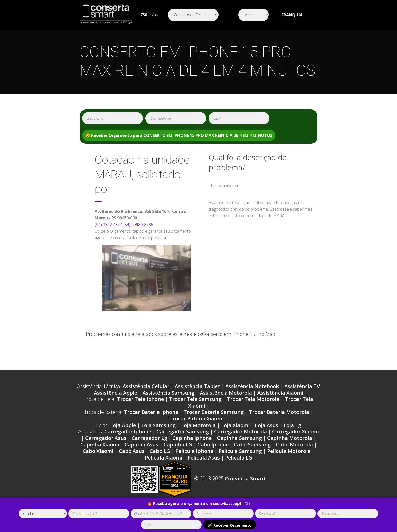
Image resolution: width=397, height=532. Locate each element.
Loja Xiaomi (235, 425)
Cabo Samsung (252, 444)
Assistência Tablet (197, 386)
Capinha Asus (141, 444)
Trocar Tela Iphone (140, 399)
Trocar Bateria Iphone (151, 412)
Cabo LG (160, 451)
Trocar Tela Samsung (195, 399)
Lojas (148, 15)
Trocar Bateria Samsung (214, 412)
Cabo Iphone (213, 444)
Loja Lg (292, 425)
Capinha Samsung (239, 438)
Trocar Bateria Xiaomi (196, 419)
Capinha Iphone (192, 438)
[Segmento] (193, 15)
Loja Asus (267, 425)
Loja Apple (123, 425)
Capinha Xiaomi (100, 444)
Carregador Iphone (128, 432)
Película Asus (204, 458)
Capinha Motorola (290, 438)
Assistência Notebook (252, 386)
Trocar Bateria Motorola (279, 412)
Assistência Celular (146, 386)
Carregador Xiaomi (295, 432)
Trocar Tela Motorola (253, 399)
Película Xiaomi (164, 458)
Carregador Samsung (183, 432)
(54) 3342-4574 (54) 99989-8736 (124, 225)
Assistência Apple (116, 393)
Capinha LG (178, 444)
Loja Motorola (198, 425)
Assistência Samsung (168, 393)
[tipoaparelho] (43, 513)
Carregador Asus (106, 438)
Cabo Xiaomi (98, 451)
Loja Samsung (158, 425)
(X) (247, 503)
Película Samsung (240, 451)
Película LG (239, 458)
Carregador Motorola (241, 432)
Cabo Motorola (294, 444)
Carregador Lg (149, 438)
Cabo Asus (132, 451)
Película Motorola (289, 451)
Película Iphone (194, 451)
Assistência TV (302, 386)
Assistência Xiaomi (280, 393)
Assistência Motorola (226, 393)
